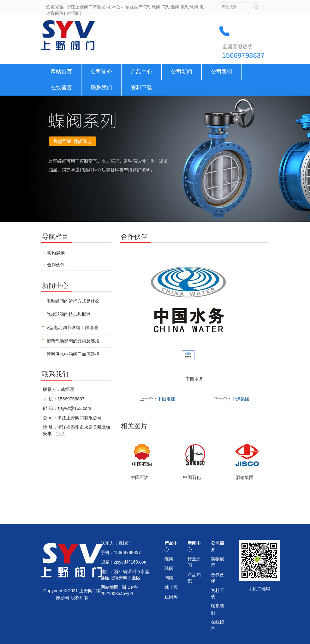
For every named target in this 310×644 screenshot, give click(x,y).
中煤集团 (241, 399)
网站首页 (61, 72)
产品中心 (141, 72)
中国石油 (140, 477)
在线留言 (61, 88)
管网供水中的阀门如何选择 (73, 354)
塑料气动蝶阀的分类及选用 (73, 341)
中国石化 (192, 477)
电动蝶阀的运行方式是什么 (73, 301)
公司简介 (101, 72)
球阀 (169, 568)
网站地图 (110, 587)
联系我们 (101, 88)
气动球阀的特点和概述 (69, 314)
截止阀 (171, 587)
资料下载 (141, 88)
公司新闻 (182, 72)
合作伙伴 (56, 265)
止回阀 (171, 597)
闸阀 (169, 578)
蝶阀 (169, 559)
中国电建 (166, 399)
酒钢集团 (245, 477)
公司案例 (222, 72)
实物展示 (56, 253)
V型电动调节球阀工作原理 (72, 328)
